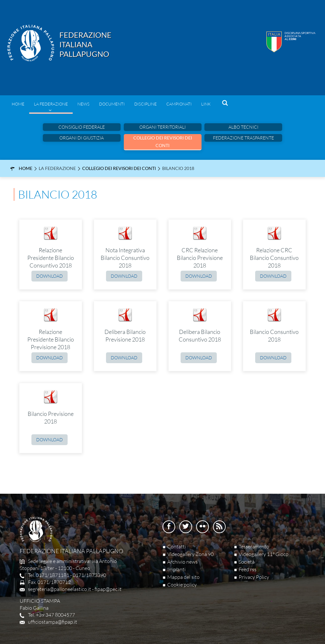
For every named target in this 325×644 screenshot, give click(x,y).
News (83, 104)
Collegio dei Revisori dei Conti (163, 142)
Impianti (176, 569)
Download (50, 276)
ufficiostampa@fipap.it (53, 622)
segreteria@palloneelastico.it (60, 589)
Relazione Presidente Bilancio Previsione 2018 (51, 339)
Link (206, 104)
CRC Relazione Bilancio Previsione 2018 (200, 258)
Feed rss (248, 569)
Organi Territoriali (162, 127)
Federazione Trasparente (243, 138)
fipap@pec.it (108, 589)
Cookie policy (182, 585)
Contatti (177, 546)
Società (247, 562)
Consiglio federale (82, 127)
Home (18, 104)
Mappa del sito (183, 577)
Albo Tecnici (243, 127)
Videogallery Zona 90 (190, 554)
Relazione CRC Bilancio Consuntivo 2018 (274, 258)
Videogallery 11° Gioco (264, 554)
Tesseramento (254, 546)
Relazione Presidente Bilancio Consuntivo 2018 (51, 258)
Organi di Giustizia (82, 138)
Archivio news (182, 562)
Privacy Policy (254, 577)
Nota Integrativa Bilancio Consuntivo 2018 (125, 258)
